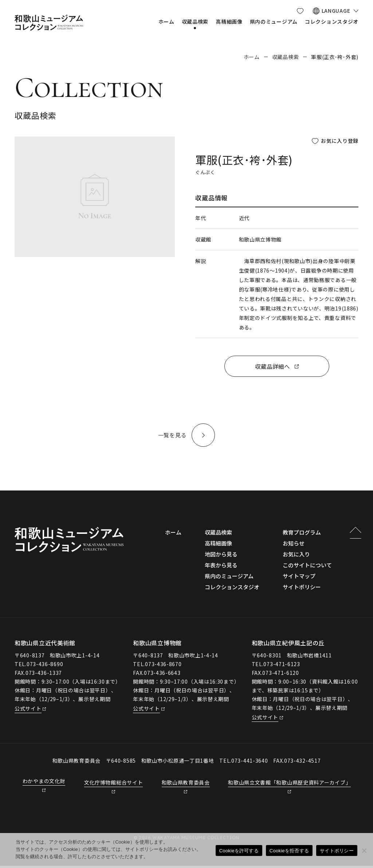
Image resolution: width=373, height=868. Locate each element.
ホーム (252, 57)
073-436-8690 (45, 666)
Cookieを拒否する (289, 851)
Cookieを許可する (239, 851)
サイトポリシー (337, 851)
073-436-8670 (163, 666)
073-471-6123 (282, 666)
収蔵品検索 (286, 57)
